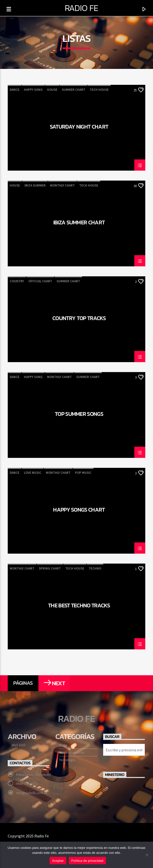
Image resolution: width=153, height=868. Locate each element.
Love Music (33, 473)
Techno (95, 568)
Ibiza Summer (35, 185)
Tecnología (67, 760)
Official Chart (40, 281)
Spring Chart (50, 568)
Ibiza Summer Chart (79, 223)
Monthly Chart (62, 185)
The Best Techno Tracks (79, 606)
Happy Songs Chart (79, 510)
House (52, 90)
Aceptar (58, 861)
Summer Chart (74, 90)
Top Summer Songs (79, 415)
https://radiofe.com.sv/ (34, 774)
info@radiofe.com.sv (32, 793)
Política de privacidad (87, 861)
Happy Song (33, 90)
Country (17, 281)
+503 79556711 (27, 784)
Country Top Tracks (79, 319)
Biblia (63, 745)
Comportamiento (72, 752)
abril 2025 (19, 745)
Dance (15, 90)
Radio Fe (82, 8)
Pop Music (83, 473)
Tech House (99, 90)
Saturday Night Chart (79, 127)
